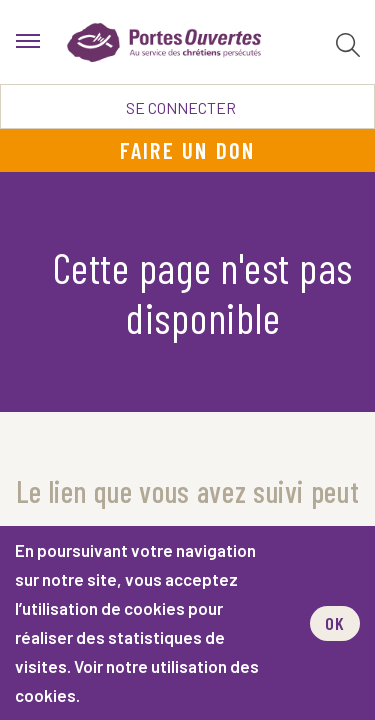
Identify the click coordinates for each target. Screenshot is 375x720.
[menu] (28, 42)
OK (335, 623)
